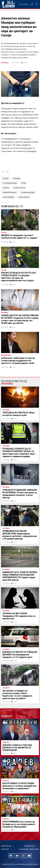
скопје (6, 178)
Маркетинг (30, 846)
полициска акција (10, 183)
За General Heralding (29, 849)
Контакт (5, 849)
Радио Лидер (8, 4)
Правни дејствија (28, 192)
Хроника (5, 63)
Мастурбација (9, 197)
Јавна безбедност (10, 192)
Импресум (6, 846)
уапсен (7, 188)
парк (24, 183)
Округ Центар (24, 197)
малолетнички (20, 188)
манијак (17, 178)
